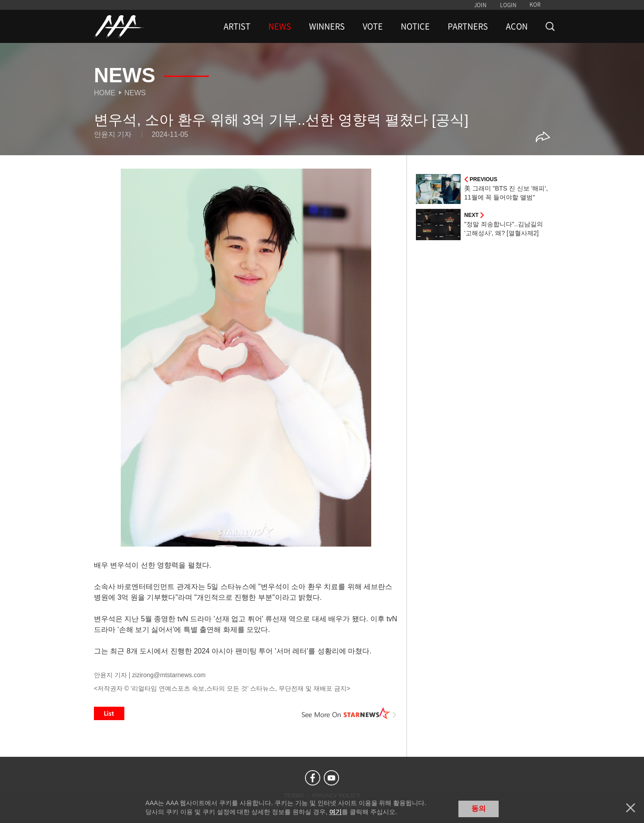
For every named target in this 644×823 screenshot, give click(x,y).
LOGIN (508, 5)
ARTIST (237, 26)
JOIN (480, 5)
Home (105, 93)
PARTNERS (468, 26)
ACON (517, 26)
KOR (535, 4)
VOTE (373, 26)
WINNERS (327, 26)
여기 (335, 812)
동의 (479, 808)
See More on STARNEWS (349, 713)
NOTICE (415, 26)
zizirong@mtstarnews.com (169, 675)
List (109, 713)
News (135, 93)
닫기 (631, 808)
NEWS (280, 26)
